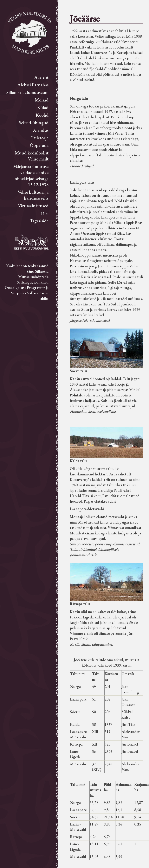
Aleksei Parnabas (33, 85)
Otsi (45, 213)
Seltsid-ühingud (34, 123)
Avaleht (41, 77)
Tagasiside (39, 221)
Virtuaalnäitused (33, 206)
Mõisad (42, 100)
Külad (43, 107)
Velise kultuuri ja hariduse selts (33, 195)
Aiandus (41, 130)
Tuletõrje (40, 138)
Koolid (42, 115)
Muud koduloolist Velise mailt (32, 156)
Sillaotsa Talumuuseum (27, 92)
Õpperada (39, 145)
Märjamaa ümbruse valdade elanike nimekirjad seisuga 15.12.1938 (31, 175)
